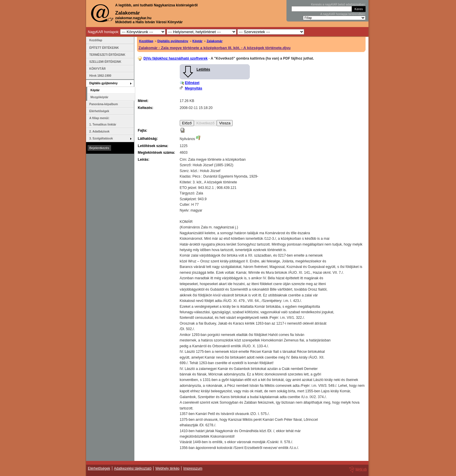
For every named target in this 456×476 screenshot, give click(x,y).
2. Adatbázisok (99, 131)
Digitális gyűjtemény (173, 41)
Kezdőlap (146, 41)
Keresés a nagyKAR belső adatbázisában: (338, 5)
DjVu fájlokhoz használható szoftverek (175, 58)
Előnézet (192, 83)
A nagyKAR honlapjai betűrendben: (343, 14)
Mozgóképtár (99, 97)
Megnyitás (194, 88)
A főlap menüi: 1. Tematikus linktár (103, 121)
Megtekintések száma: (156, 153)
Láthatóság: (148, 139)
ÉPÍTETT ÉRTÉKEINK (104, 48)
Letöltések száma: (153, 146)
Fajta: (142, 130)
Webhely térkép (167, 468)
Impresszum (193, 468)
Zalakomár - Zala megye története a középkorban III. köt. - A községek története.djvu (214, 48)
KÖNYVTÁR (97, 69)
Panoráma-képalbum (104, 104)
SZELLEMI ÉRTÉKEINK (105, 62)
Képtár (198, 41)
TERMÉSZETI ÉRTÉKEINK (107, 55)
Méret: (143, 101)
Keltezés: (146, 108)
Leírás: (144, 160)
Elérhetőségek (99, 111)
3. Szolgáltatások (101, 138)
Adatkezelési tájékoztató (133, 468)
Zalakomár (214, 41)
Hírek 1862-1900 (100, 76)
